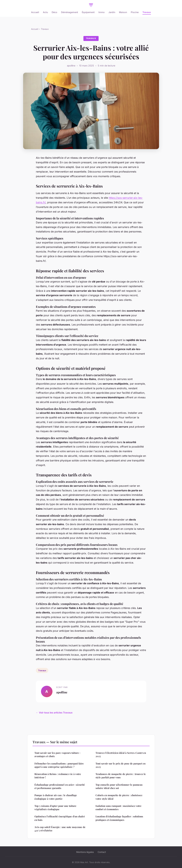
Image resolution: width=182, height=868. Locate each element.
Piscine (135, 12)
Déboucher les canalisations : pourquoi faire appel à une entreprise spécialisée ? (59, 765)
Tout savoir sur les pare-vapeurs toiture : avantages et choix (57, 754)
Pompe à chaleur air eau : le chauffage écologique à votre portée (56, 797)
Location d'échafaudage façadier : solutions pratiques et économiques (119, 818)
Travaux (147, 12)
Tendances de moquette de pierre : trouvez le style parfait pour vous (121, 776)
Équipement (88, 12)
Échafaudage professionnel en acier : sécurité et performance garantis (60, 786)
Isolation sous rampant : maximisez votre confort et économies (119, 808)
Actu (45, 12)
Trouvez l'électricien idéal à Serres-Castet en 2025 (121, 754)
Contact (102, 852)
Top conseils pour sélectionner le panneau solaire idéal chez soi (119, 786)
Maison (123, 12)
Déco (54, 12)
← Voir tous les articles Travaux (54, 713)
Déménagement (70, 12)
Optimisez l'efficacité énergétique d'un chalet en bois (60, 818)
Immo (102, 12)
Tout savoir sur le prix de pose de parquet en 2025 (121, 765)
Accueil (35, 12)
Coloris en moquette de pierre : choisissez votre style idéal (119, 797)
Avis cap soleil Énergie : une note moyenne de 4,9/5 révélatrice (60, 829)
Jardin (112, 12)
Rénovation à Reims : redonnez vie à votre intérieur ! (58, 776)
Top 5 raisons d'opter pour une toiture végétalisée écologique (55, 808)
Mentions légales (85, 852)
